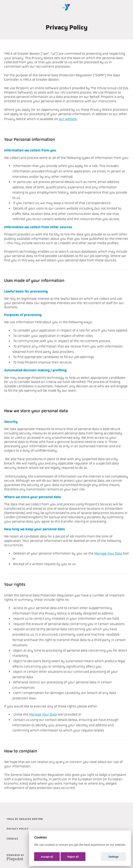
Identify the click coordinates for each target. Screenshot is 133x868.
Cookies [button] (12, 839)
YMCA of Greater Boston (25, 819)
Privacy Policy (18, 829)
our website (68, 119)
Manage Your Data (109, 553)
